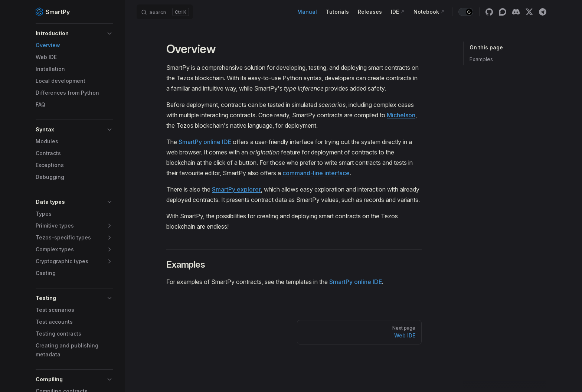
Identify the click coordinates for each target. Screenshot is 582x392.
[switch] (466, 12)
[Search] (165, 12)
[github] (489, 12)
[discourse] (503, 12)
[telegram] (543, 12)
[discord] (516, 12)
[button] (74, 33)
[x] (529, 12)
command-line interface (316, 173)
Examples (481, 59)
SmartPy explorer (236, 189)
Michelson (401, 115)
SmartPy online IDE (205, 142)
